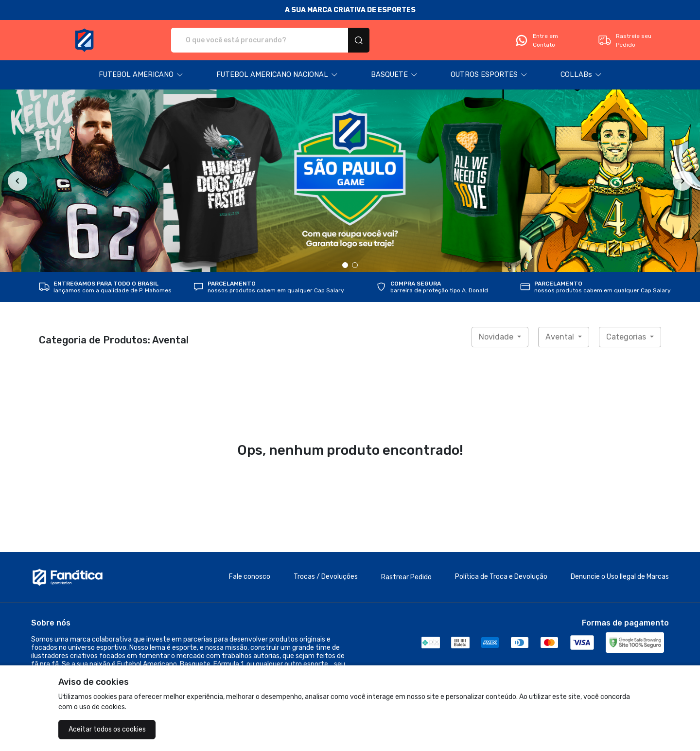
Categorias (627, 337)
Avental (561, 337)
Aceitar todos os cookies (107, 729)
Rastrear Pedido (406, 577)
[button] (141, 75)
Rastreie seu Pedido (624, 40)
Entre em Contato (536, 40)
